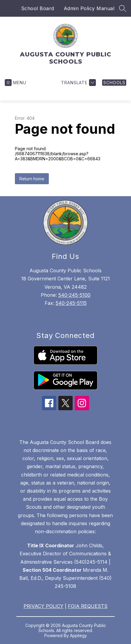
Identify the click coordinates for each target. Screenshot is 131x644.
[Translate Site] (78, 83)
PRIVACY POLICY (43, 606)
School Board (38, 8)
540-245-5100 (74, 295)
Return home (32, 179)
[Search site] (123, 8)
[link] (114, 83)
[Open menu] (15, 83)
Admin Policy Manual (89, 8)
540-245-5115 (71, 303)
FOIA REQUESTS (88, 606)
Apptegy (78, 635)
